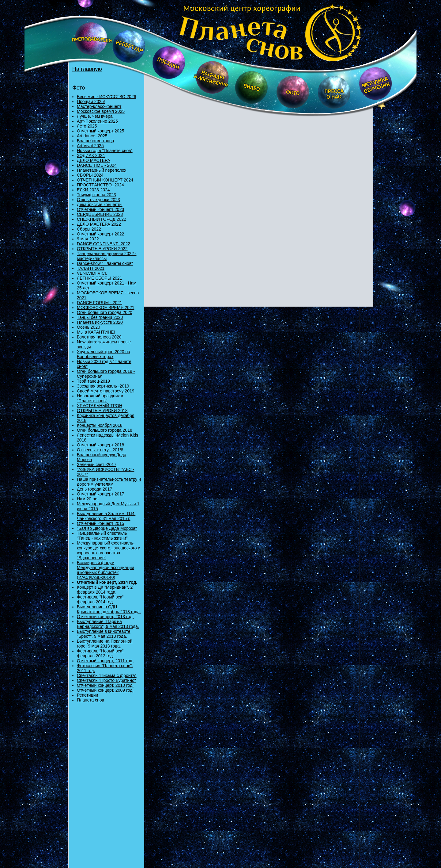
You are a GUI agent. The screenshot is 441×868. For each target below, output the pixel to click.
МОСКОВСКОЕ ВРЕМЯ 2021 (106, 308)
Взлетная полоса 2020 (99, 337)
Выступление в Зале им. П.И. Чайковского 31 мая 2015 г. (106, 516)
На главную (87, 69)
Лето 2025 (87, 126)
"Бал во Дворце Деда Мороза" (107, 528)
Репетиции (87, 695)
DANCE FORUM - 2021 (100, 303)
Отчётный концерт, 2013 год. (105, 617)
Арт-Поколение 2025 (97, 121)
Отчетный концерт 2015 (100, 523)
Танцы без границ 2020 (100, 317)
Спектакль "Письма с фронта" (107, 675)
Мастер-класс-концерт (99, 106)
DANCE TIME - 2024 (97, 165)
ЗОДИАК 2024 (91, 155)
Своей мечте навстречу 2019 (106, 391)
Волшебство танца (96, 141)
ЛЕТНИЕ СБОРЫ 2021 (99, 278)
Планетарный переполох (102, 170)
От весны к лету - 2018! (100, 450)
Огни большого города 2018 (105, 430)
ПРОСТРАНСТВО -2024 (100, 185)
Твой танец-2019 (93, 381)
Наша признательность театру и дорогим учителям (109, 482)
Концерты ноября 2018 (100, 425)
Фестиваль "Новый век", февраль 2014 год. (101, 599)
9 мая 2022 (88, 239)
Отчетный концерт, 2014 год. (107, 582)
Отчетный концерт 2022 (100, 234)
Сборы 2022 (89, 229)
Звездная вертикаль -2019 (103, 386)
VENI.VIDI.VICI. (92, 273)
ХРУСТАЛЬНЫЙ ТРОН (100, 406)
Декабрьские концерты (100, 205)
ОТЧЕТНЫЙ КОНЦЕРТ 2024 (105, 180)
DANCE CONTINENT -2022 (104, 244)
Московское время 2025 (101, 111)
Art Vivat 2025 (90, 146)
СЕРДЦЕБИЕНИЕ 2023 (100, 214)
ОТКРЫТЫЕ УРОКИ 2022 (102, 249)
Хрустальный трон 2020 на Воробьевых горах (104, 354)
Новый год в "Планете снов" (105, 151)
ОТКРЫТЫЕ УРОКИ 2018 (102, 411)
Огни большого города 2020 (105, 312)
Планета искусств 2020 (100, 322)
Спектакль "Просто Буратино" (106, 680)
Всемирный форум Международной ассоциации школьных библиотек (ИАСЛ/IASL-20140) (106, 570)
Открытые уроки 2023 (98, 200)
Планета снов (90, 700)
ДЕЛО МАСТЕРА (94, 160)
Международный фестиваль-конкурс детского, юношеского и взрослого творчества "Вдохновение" (109, 550)
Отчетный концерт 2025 (100, 131)
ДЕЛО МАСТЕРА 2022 (99, 224)
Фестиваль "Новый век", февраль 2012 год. (101, 653)
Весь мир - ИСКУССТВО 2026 (106, 97)
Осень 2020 (89, 327)
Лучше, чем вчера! (95, 116)
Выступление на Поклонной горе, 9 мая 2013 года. (105, 644)
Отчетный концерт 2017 (100, 494)
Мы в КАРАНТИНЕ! (96, 332)
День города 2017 (94, 489)
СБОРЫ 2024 (90, 175)
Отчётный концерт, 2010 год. (105, 685)
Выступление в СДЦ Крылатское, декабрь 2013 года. (109, 609)
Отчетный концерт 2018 (100, 445)
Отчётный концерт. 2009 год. (105, 690)
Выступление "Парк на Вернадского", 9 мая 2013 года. (108, 624)
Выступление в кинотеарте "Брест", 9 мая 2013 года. (104, 634)
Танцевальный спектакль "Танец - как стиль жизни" (102, 536)
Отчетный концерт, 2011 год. (105, 661)
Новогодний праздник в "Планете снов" (100, 398)
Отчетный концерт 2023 (100, 209)
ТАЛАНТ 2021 (91, 268)
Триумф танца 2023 (96, 195)
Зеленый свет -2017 (97, 465)
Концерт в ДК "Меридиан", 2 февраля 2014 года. (105, 590)
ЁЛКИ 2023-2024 (93, 190)
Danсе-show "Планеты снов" (105, 263)
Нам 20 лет (88, 499)
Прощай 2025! (91, 101)
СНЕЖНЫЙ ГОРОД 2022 (102, 219)
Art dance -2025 (92, 136)
